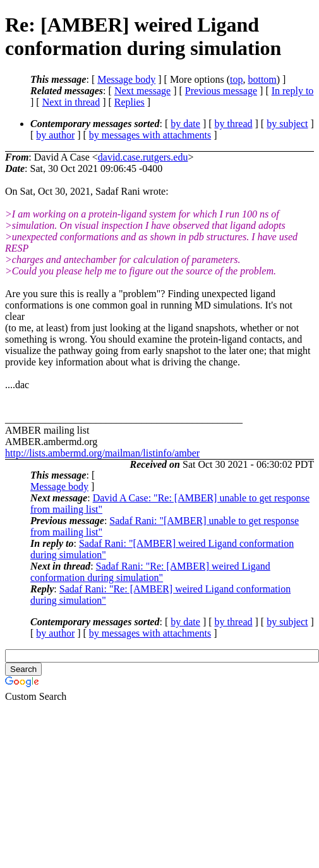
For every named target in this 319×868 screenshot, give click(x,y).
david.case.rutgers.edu (143, 157)
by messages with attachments (150, 135)
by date (185, 124)
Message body (126, 79)
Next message (142, 91)
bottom (262, 79)
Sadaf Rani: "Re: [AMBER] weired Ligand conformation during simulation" (150, 572)
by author (55, 135)
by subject (287, 124)
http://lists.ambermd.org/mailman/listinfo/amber (102, 453)
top (236, 79)
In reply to (293, 91)
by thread (234, 124)
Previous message (221, 91)
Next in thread (71, 102)
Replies (129, 102)
